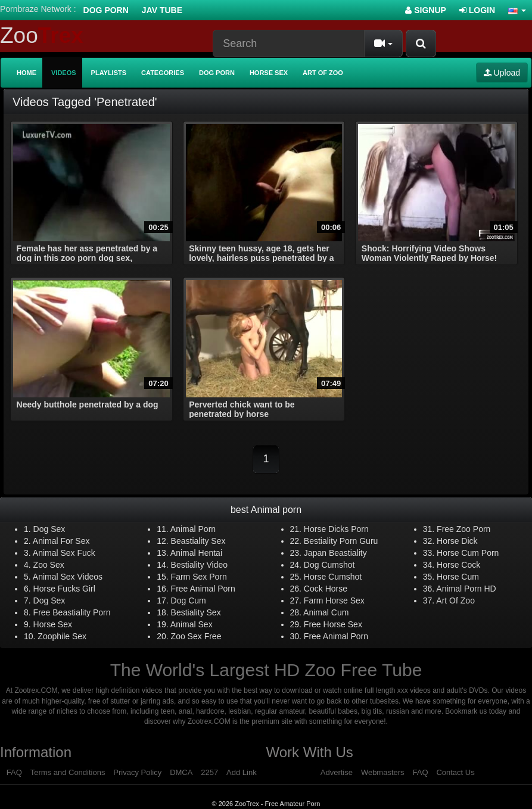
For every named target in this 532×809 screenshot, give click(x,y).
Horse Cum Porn (468, 553)
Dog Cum (189, 600)
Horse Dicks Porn (336, 529)
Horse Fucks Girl (64, 589)
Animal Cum (326, 612)
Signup (426, 10)
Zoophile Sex (62, 636)
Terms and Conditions (68, 772)
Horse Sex (269, 73)
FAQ (14, 772)
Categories (163, 73)
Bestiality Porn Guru (341, 541)
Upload (502, 73)
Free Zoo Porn (463, 529)
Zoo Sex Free (196, 636)
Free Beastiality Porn (72, 612)
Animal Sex (192, 624)
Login (477, 10)
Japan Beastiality (335, 553)
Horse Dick (457, 541)
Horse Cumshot (333, 577)
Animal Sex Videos (68, 577)
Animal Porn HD (466, 589)
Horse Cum (458, 577)
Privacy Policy (137, 772)
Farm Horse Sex (334, 600)
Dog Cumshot (329, 565)
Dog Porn (106, 10)
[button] (517, 10)
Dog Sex (49, 529)
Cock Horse (326, 589)
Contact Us (455, 772)
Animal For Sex (61, 541)
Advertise (337, 772)
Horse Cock (458, 565)
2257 (209, 772)
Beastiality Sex (198, 541)
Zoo (42, 35)
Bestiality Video (199, 565)
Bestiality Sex (196, 612)
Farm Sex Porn (199, 577)
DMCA (181, 772)
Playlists (109, 73)
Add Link (242, 772)
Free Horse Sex (333, 624)
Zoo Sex (49, 565)
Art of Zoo (323, 73)
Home (27, 73)
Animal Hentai (196, 553)
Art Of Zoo (455, 600)
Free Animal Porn (203, 589)
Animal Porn (193, 529)
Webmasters (383, 772)
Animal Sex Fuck (64, 553)
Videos (64, 73)
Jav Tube (162, 10)
